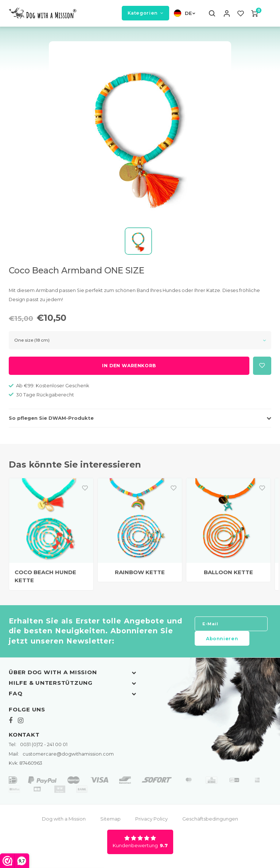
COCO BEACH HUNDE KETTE (45, 579)
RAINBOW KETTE (140, 575)
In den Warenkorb (129, 368)
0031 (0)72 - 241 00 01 (38, 747)
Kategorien (146, 14)
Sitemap (110, 822)
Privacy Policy (151, 822)
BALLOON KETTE (228, 575)
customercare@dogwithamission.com (61, 756)
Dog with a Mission (64, 822)
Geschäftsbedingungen (210, 822)
